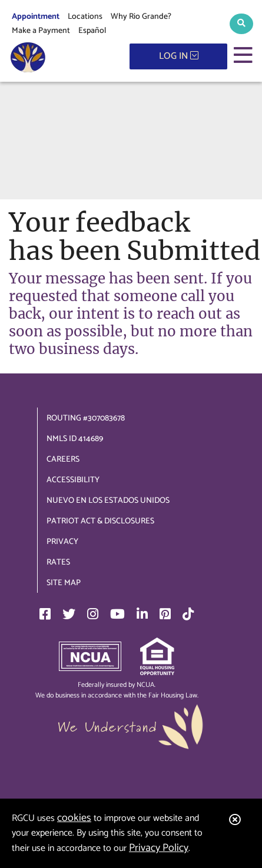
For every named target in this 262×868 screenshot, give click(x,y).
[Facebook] (45, 614)
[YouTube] (117, 614)
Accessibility (73, 480)
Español (92, 31)
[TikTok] (188, 614)
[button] (241, 24)
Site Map (64, 583)
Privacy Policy (159, 848)
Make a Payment (41, 31)
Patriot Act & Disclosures (100, 521)
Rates (58, 562)
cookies (74, 818)
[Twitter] (69, 614)
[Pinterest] (165, 614)
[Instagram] (93, 614)
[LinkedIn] (142, 614)
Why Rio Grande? (141, 17)
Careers (63, 460)
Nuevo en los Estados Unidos (108, 501)
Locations (85, 17)
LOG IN (179, 56)
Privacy (62, 542)
